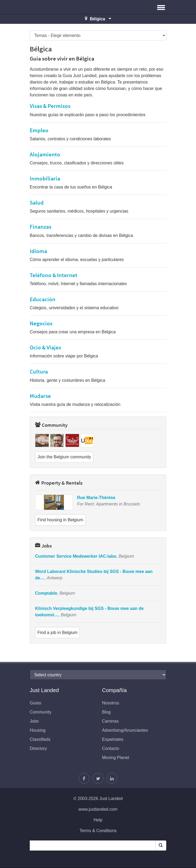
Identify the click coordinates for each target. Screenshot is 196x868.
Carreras (110, 721)
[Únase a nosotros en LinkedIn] (112, 778)
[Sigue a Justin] (98, 778)
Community (51, 425)
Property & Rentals (59, 483)
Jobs (43, 546)
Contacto (111, 748)
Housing (38, 730)
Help (98, 820)
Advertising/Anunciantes (125, 730)
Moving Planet (116, 758)
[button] (161, 7)
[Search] (161, 846)
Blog (106, 712)
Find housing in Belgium (60, 520)
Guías (35, 703)
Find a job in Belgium (57, 633)
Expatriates (113, 739)
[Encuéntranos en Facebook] (84, 778)
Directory (38, 748)
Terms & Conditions (98, 831)
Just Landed (50, 7)
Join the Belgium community (64, 457)
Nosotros (111, 703)
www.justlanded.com (98, 809)
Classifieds (40, 739)
